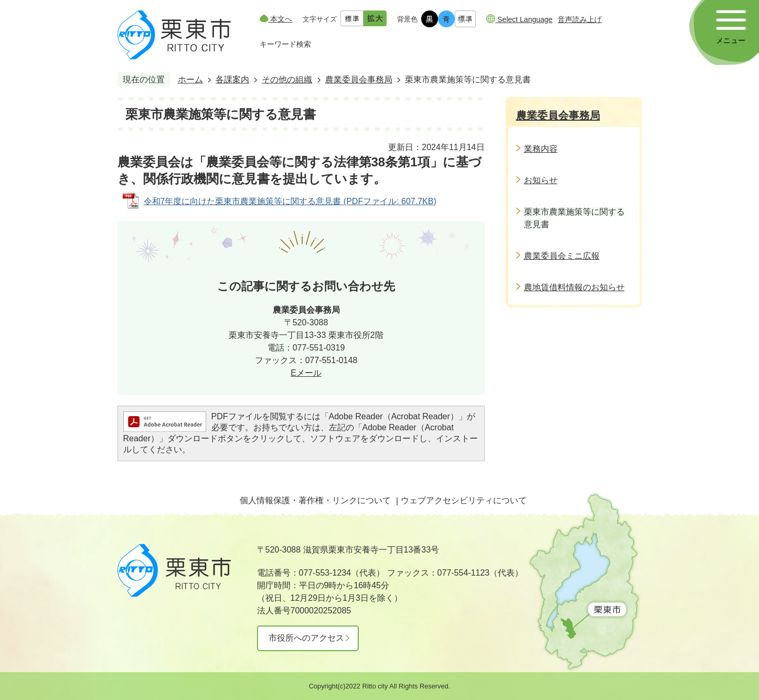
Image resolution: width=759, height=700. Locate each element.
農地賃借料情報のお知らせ (574, 287)
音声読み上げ (580, 19)
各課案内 (232, 79)
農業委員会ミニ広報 (562, 256)
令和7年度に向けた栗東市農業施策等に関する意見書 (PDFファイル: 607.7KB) (290, 201)
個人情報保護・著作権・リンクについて (315, 500)
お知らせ (541, 180)
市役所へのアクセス (306, 638)
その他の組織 (287, 79)
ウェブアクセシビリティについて (464, 500)
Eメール (306, 373)
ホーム (190, 79)
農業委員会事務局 (359, 79)
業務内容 (541, 149)
